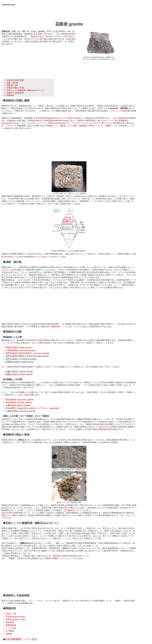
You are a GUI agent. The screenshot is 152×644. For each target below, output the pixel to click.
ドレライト (69, 558)
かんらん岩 (40, 257)
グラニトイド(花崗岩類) (120, 111)
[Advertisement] (20, 60)
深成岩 (61, 31)
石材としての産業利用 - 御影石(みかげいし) (25, 90)
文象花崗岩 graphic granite (18, 405)
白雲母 (40, 343)
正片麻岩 (10, 631)
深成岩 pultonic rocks (16, 619)
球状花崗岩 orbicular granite (19, 402)
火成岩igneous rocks (15, 617)
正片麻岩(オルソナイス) (74, 510)
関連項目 (10, 95)
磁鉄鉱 (63, 126)
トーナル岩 (67, 327)
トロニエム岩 (79, 327)
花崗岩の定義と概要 (15, 80)
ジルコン (100, 126)
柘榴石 (48, 515)
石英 (39, 34)
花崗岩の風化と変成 (15, 88)
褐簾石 (109, 126)
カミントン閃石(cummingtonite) (52, 123)
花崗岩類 (22, 267)
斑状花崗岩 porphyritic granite (20, 400)
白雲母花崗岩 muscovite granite (20, 350)
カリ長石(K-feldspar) (73, 118)
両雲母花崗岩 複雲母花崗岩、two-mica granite (27, 353)
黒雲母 (73, 34)
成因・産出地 (12, 83)
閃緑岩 (48, 558)
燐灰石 (92, 126)
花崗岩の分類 (12, 85)
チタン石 (117, 126)
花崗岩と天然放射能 (15, 93)
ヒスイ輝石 (12, 515)
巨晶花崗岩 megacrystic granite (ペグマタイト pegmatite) (33, 408)
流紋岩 (9, 634)
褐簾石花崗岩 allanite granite (19, 374)
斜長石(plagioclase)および (53, 118)
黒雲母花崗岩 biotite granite (19, 348)
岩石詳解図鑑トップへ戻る (21, 639)
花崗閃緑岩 (56, 327)
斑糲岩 (56, 558)
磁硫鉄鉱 (83, 126)
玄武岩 (8, 257)
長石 (45, 34)
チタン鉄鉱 (73, 126)
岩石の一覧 (11, 614)
